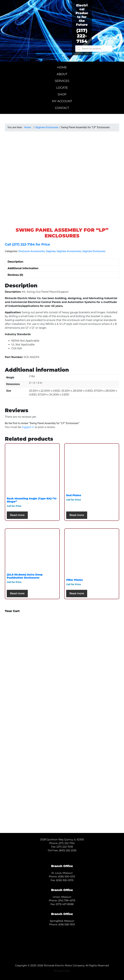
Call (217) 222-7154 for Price (27, 244)
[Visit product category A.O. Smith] (32, 671)
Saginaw (51, 251)
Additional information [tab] (23, 268)
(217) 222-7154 (82, 36)
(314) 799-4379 (67, 900)
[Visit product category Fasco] (92, 700)
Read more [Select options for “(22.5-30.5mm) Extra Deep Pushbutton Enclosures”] (17, 593)
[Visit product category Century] (32, 700)
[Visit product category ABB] (92, 643)
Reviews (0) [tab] (15, 275)
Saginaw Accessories (69, 251)
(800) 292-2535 (68, 850)
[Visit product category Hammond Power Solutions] (32, 756)
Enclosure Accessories (32, 251)
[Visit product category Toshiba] (32, 643)
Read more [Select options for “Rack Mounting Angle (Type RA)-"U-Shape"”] (17, 515)
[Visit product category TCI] (92, 785)
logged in (28, 427)
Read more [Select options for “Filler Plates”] (77, 593)
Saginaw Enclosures (47, 127)
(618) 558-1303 (67, 924)
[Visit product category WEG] (32, 813)
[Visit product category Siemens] (92, 728)
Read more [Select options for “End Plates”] (77, 515)
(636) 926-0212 (67, 876)
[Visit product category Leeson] (92, 756)
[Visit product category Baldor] (92, 671)
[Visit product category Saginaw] (32, 785)
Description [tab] (15, 262)
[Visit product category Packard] (32, 728)
